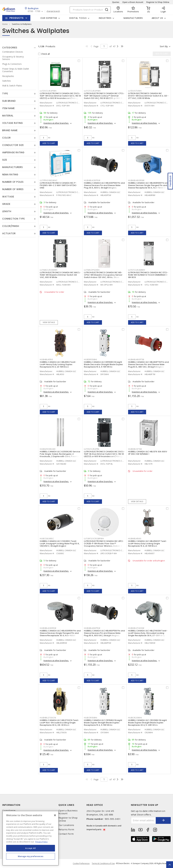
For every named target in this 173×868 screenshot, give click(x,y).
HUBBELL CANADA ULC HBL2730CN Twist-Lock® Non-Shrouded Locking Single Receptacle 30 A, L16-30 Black (59, 723)
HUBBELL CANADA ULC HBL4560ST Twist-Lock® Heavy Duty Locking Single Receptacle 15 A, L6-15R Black (147, 544)
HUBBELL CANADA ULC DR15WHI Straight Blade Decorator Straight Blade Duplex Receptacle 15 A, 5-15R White (103, 364)
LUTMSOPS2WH (92, 270)
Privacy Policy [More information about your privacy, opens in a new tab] (41, 842)
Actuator (9, 233)
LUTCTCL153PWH (92, 91)
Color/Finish (11, 226)
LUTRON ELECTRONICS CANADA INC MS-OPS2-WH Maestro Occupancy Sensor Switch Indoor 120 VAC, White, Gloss (103, 275)
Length (7, 211)
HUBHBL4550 (46, 359)
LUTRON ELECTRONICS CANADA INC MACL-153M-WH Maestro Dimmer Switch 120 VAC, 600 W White (60, 275)
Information (11, 805)
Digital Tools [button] (78, 18)
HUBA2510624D (48, 449)
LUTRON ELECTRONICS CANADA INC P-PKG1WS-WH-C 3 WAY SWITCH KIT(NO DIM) (58, 185)
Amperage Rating (13, 152)
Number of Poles (13, 182)
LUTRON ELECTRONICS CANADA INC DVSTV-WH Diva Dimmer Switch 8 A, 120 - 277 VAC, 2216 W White (148, 96)
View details (49, 322)
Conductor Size (13, 145)
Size (5, 160)
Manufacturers (133, 18)
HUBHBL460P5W (92, 628)
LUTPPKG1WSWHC (49, 180)
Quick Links (66, 805)
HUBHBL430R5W (48, 628)
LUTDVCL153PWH (48, 91)
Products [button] (17, 18)
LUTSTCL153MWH (137, 270)
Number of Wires (13, 189)
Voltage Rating (13, 123)
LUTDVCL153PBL (92, 449)
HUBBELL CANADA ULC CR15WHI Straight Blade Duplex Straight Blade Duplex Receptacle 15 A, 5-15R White (103, 723)
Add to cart (49, 143)
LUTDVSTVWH (135, 91)
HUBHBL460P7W (136, 359)
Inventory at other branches (56, 123)
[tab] (19, 48)
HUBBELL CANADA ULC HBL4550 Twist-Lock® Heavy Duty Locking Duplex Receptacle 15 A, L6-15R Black (58, 364)
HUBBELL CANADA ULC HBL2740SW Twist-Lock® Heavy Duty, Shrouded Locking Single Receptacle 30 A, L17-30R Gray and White (148, 634)
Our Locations (66, 825)
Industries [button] (105, 18)
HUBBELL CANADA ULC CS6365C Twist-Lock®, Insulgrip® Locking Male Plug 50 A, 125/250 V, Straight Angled (60, 544)
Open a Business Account (68, 812)
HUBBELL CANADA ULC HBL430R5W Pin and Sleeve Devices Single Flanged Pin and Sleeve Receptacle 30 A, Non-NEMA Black (60, 634)
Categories (10, 48)
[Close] (55, 815)
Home (5, 24)
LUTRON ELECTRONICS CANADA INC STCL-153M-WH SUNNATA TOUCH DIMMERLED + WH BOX (148, 275)
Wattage (8, 197)
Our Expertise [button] (49, 18)
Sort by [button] (164, 46)
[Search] (90, 10)
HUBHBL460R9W (136, 180)
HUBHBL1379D (135, 449)
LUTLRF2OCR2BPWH (94, 539)
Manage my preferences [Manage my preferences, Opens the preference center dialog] (31, 856)
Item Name (8, 108)
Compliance (9, 811)
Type (5, 94)
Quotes (116, 2)
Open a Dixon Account (133, 2)
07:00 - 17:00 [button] (34, 11)
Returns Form (66, 829)
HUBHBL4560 (135, 539)
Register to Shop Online (158, 2)
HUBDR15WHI (90, 359)
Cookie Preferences (81, 863)
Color (6, 138)
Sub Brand (9, 101)
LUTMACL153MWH (49, 270)
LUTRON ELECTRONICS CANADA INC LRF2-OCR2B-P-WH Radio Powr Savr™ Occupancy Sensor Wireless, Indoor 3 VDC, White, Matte (104, 545)
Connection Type (14, 219)
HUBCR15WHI (91, 718)
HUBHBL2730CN (48, 718)
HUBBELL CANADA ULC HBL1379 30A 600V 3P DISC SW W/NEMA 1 (148, 453)
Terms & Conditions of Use (103, 863)
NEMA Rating (10, 175)
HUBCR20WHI (135, 718)
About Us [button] (157, 18)
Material (8, 116)
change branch (53, 11)
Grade (6, 204)
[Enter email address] (143, 820)
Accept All (31, 848)
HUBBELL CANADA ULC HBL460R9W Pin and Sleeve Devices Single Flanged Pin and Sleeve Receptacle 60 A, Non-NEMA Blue (149, 185)
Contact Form (66, 834)
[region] (31, 838)
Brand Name (10, 130)
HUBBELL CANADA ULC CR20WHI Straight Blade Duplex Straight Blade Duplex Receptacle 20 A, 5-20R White (147, 723)
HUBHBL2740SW (136, 628)
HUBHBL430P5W (92, 180)
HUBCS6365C (47, 539)
